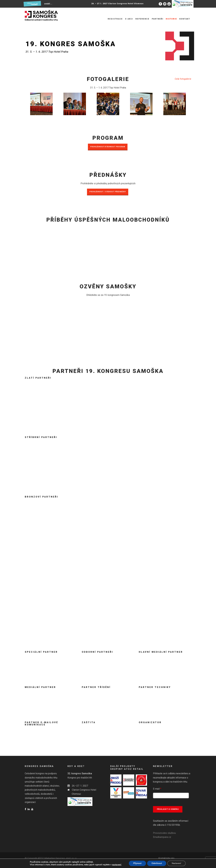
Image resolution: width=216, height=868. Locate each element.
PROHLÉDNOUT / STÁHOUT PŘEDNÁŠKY (108, 192)
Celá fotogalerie (183, 79)
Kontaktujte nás (166, 858)
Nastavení (177, 863)
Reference (142, 19)
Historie (171, 19)
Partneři (158, 19)
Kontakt (185, 19)
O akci (129, 19)
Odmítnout (157, 863)
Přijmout (137, 863)
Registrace (115, 19)
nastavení (116, 865)
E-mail (157, 789)
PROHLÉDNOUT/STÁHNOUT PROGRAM (108, 147)
